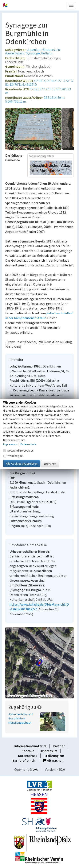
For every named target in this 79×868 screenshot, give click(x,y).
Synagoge (33, 53)
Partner (59, 746)
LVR (35, 770)
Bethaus (47, 53)
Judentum (34, 50)
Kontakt (28, 751)
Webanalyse (13, 456)
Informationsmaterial (30, 746)
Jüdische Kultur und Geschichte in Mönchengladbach (21, 719)
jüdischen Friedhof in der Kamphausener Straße (39, 316)
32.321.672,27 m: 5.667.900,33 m (38, 91)
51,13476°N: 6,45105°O (21, 85)
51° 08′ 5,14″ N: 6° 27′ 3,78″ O (53, 81)
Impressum (49, 751)
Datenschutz (28, 756)
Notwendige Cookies (18, 451)
